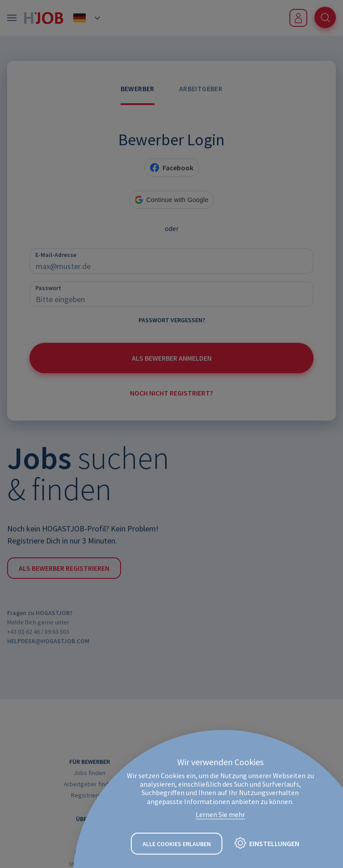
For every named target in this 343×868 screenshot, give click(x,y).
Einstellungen (274, 843)
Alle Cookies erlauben (177, 844)
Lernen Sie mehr (220, 814)
